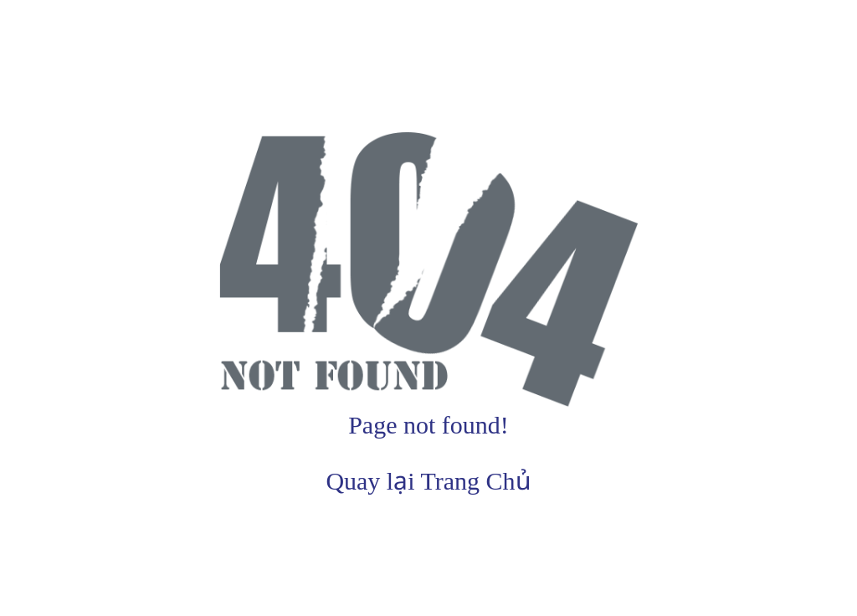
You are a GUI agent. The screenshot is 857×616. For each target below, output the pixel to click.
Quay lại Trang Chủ (428, 481)
